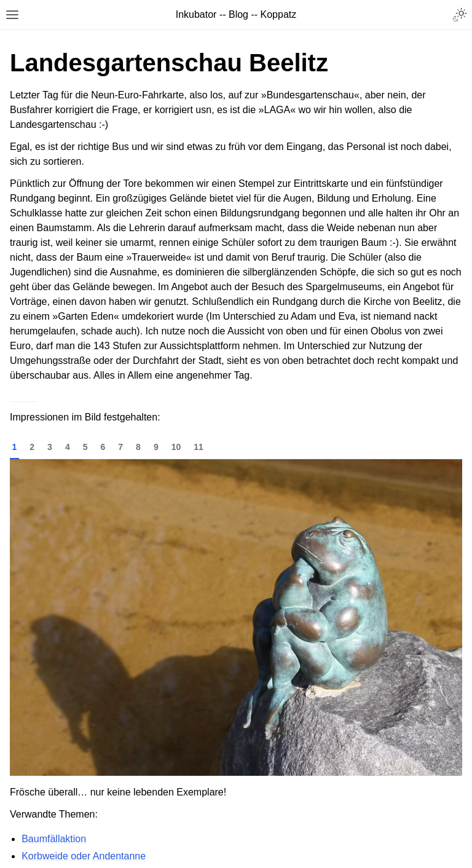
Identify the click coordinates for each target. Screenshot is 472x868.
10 (176, 447)
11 (199, 447)
